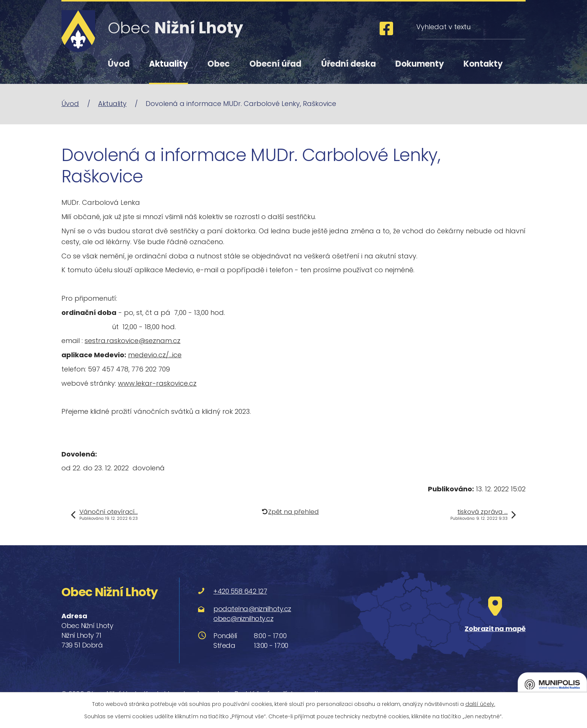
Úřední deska (349, 64)
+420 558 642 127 (240, 591)
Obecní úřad (275, 64)
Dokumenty (420, 64)
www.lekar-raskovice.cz (157, 383)
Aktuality (168, 64)
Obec (219, 64)
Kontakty (483, 64)
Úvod (119, 64)
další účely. (480, 704)
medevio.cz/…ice (155, 355)
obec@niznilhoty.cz (243, 618)
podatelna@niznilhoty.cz (252, 609)
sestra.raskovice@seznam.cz (133, 341)
